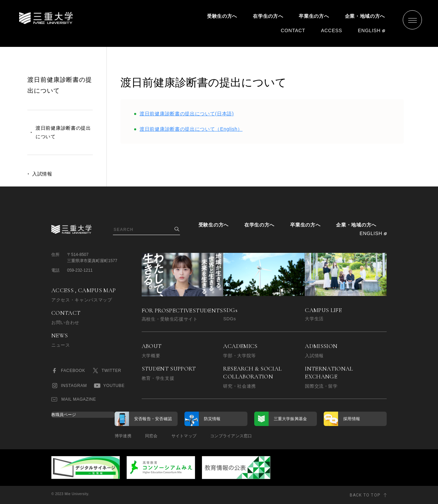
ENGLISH (369, 30)
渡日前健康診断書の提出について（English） (191, 129)
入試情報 (42, 174)
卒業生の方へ (314, 16)
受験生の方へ (222, 16)
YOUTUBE (109, 386)
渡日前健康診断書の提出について (63, 132)
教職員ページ (64, 415)
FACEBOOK (68, 371)
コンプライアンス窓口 (231, 436)
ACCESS (332, 30)
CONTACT (293, 30)
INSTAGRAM (69, 386)
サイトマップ (184, 436)
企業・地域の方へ (365, 16)
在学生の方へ (268, 16)
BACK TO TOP (365, 495)
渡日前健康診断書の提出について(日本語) (187, 114)
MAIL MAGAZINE (74, 399)
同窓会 (151, 436)
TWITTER (107, 371)
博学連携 (123, 436)
